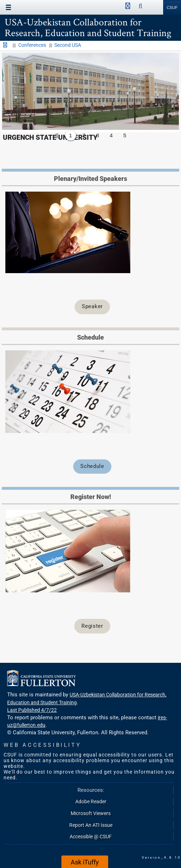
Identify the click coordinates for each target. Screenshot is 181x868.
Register (92, 626)
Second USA (68, 45)
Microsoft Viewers (91, 813)
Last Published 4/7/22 (32, 710)
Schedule (92, 466)
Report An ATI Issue (91, 825)
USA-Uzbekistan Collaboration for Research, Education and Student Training (88, 27)
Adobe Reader (91, 802)
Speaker (92, 306)
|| (57, 135)
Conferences (32, 45)
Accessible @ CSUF (91, 837)
